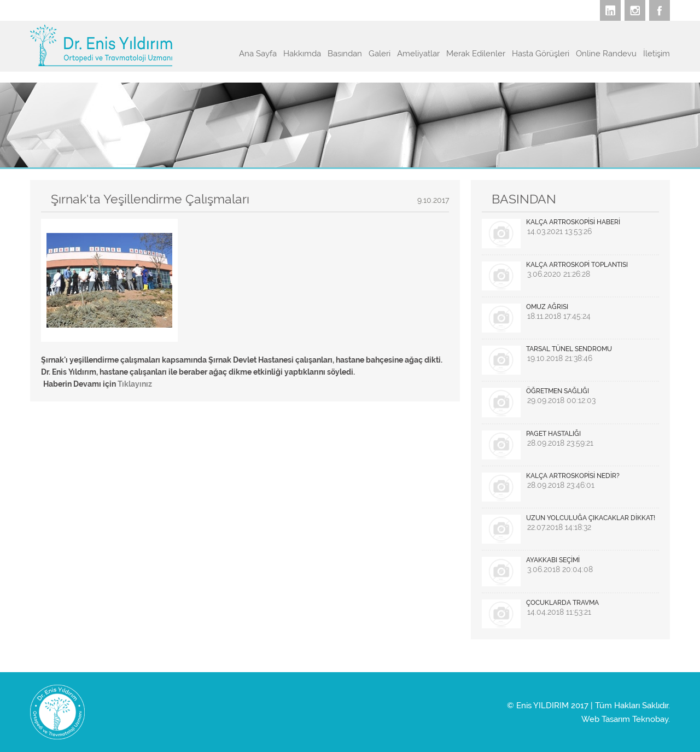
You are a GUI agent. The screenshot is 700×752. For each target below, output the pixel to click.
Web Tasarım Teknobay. (626, 719)
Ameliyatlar (418, 54)
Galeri (380, 54)
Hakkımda (302, 54)
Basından (345, 54)
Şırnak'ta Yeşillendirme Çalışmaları (150, 199)
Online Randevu (606, 54)
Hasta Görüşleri (541, 54)
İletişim (657, 54)
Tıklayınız (135, 384)
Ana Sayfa (258, 54)
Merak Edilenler (476, 54)
